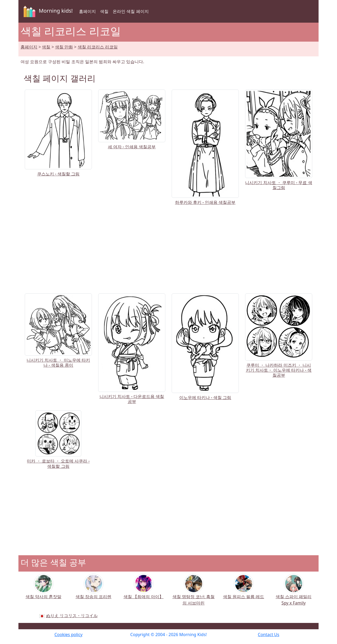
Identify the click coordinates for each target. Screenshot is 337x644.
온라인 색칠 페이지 (131, 11)
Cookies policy (69, 635)
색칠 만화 (64, 47)
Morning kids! (47, 11)
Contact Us (268, 635)
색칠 (104, 11)
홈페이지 (87, 11)
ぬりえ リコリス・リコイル (72, 616)
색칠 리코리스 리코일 (98, 47)
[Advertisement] (168, 248)
